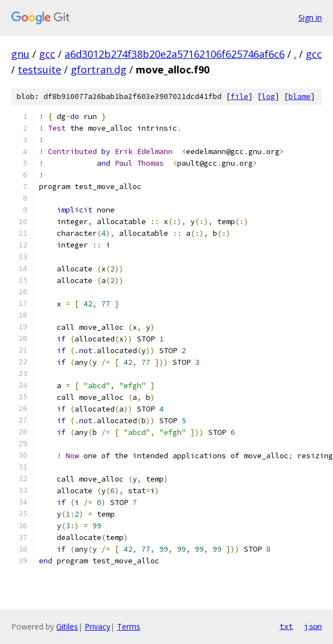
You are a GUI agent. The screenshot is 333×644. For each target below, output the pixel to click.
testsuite (40, 70)
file (239, 96)
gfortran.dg (99, 70)
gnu (20, 54)
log (268, 96)
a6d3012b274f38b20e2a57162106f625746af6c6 (175, 54)
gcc (47, 54)
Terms (129, 626)
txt (286, 626)
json (313, 626)
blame (300, 96)
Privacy (97, 626)
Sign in (310, 18)
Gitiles (67, 626)
